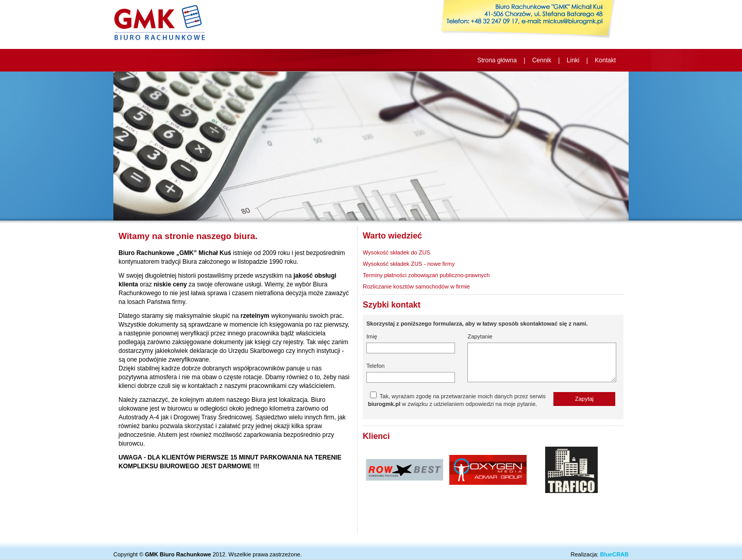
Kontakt (605, 60)
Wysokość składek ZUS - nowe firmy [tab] (409, 264)
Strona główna (497, 60)
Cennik (542, 60)
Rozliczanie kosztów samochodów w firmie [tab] (416, 286)
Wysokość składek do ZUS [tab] (397, 252)
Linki (573, 60)
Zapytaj (584, 399)
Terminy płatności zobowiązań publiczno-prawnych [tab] (426, 275)
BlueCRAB (614, 554)
